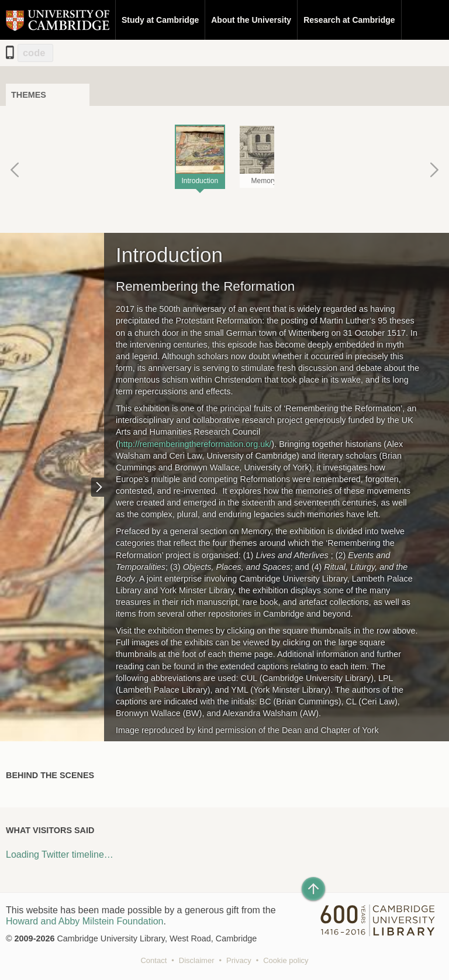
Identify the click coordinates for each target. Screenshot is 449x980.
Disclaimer (197, 960)
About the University (251, 20)
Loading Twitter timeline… (60, 855)
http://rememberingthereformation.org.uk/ (195, 444)
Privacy (239, 960)
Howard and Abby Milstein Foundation (85, 921)
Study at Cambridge (160, 20)
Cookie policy (286, 960)
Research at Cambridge (349, 20)
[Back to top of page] (313, 889)
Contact (153, 960)
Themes (29, 95)
